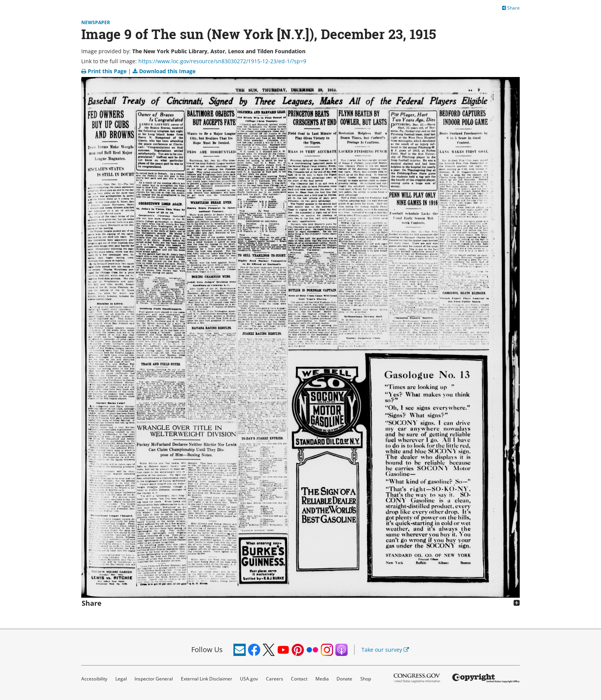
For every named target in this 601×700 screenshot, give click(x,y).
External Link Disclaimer (207, 679)
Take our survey (385, 650)
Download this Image (164, 71)
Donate (344, 679)
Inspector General (154, 679)
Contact (299, 679)
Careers (275, 679)
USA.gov (249, 679)
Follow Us (207, 649)
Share (511, 8)
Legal (121, 679)
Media (322, 679)
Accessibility (94, 679)
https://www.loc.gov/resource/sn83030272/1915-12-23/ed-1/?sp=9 (222, 61)
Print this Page (105, 71)
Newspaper (96, 22)
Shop (366, 679)
